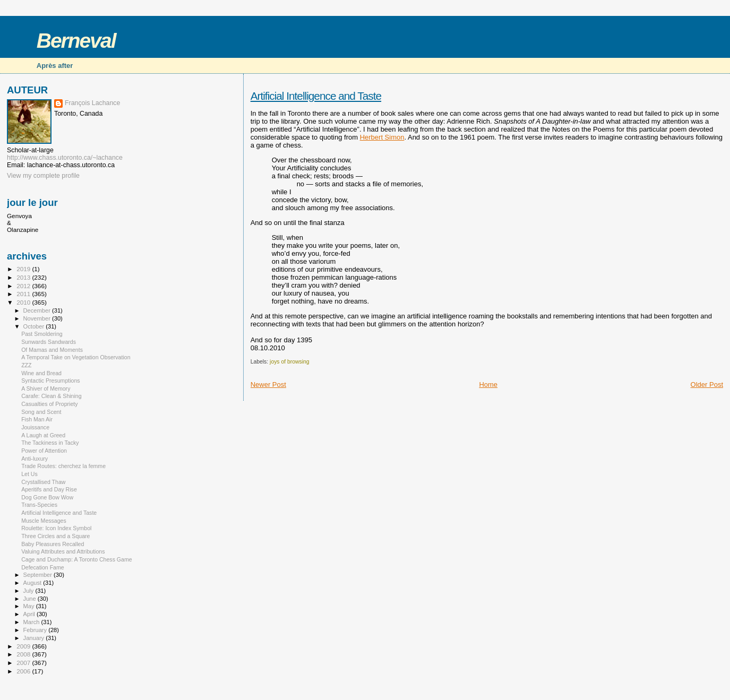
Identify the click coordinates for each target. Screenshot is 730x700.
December (38, 310)
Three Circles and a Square (55, 536)
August (33, 583)
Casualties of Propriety (49, 404)
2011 (24, 294)
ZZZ (26, 365)
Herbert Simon (382, 137)
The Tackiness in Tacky (50, 443)
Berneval (76, 41)
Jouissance (35, 427)
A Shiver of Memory (46, 388)
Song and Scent (41, 412)
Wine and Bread (41, 373)
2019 (24, 269)
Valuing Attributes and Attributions (63, 551)
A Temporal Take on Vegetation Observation (76, 357)
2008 (24, 654)
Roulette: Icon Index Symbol (56, 528)
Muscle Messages (44, 521)
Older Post (707, 384)
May (30, 606)
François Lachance (92, 103)
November (38, 318)
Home (488, 384)
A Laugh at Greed (43, 435)
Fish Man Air (37, 419)
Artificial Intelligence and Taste (316, 96)
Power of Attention (44, 451)
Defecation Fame (43, 567)
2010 (24, 302)
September (39, 575)
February (36, 630)
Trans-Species (39, 505)
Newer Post (268, 384)
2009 (24, 646)
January (35, 638)
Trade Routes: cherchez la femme (63, 466)
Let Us (29, 474)
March (32, 622)
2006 (24, 671)
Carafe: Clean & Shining (51, 396)
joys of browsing (290, 362)
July (29, 591)
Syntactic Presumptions (51, 381)
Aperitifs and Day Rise (49, 489)
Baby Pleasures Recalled (53, 544)
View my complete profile (43, 176)
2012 (24, 286)
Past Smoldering (42, 334)
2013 (24, 277)
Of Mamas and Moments (52, 350)
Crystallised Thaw (43, 482)
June (31, 599)
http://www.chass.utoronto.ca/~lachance (65, 158)
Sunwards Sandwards (49, 342)
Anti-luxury (35, 459)
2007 (24, 663)
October (35, 326)
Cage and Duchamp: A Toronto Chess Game (77, 559)
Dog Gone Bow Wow (47, 497)
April (30, 614)
